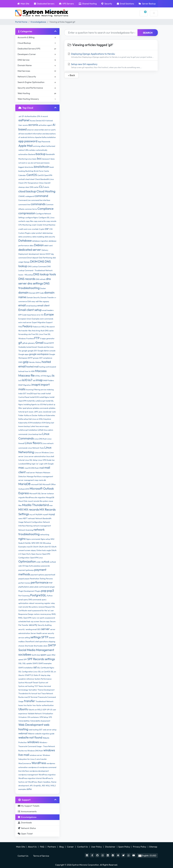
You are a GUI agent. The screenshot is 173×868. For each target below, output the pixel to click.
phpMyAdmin (24, 587)
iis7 (30, 380)
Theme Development (46, 690)
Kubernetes (23, 423)
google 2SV (32, 351)
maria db (42, 480)
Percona (49, 579)
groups (36, 358)
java (41, 412)
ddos (32, 245)
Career (70, 847)
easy (33, 301)
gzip (26, 362)
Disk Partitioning (46, 258)
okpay (33, 550)
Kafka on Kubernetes (47, 415)
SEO (39, 629)
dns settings (35, 283)
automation (23, 154)
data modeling (38, 237)
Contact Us (83, 847)
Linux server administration (35, 456)
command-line (24, 204)
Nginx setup (45, 539)
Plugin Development (26, 591)
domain (23, 292)
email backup (32, 306)
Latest (33, 426)
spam (43, 655)
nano (20, 518)
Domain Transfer (47, 297)
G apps (43, 338)
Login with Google (46, 464)
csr (47, 229)
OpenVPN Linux (36, 558)
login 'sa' (35, 464)
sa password (50, 618)
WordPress (39, 763)
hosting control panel (48, 367)
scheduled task (24, 621)
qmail (21, 600)
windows (33, 742)
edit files (39, 301)
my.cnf (32, 514)
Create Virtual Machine (46, 225)
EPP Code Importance (27, 315)
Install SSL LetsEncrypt (36, 401)
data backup (47, 233)
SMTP (52, 645)
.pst (20, 116)
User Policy (97, 847)
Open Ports (26, 554)
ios (38, 404)
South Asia (36, 655)
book (52, 167)
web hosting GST (36, 730)
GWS (20, 362)
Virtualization (48, 714)
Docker (43, 288)
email (22, 305)
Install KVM (34, 397)
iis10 (25, 380)
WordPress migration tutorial (30, 778)
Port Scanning (24, 596)
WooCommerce (25, 763)
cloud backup (27, 191)
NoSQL (28, 543)
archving (37, 146)
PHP (51, 583)
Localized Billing (25, 464)
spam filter (51, 655)
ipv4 (26, 412)
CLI (41, 187)
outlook (45, 562)
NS (41, 543)
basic (34, 159)
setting (27, 638)
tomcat (34, 693)
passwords (45, 566)
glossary (31, 343)
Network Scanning (26, 530)
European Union (25, 319)
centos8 (21, 179)
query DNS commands (32, 600)
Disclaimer (111, 847)
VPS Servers (66, 4)
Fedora (27, 326)
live (53, 460)
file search (51, 327)
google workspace (39, 354)
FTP (37, 338)
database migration (40, 241)
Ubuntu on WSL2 (35, 710)
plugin (52, 587)
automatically (42, 150)
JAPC (36, 412)
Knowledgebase (38, 22)
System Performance (43, 679)
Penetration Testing (38, 579)
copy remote (51, 221)
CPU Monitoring (25, 225)
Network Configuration (33, 522)
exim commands (47, 319)
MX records (31, 509)
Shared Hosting (88, 4)
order (39, 562)
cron (29, 229)
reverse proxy (46, 614)
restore (37, 614)
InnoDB (30, 394)
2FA (39, 116)
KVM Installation (35, 423)
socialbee (25, 654)
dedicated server (30, 250)
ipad (25, 408)
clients (47, 187)
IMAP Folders (49, 380)
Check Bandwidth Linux (44, 179)
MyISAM (39, 514)
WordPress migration (47, 775)
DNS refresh (41, 279)
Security (107, 4)
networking (45, 535)
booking (22, 171)
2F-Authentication (29, 116)
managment (29, 480)
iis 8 (20, 380)
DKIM (34, 261)
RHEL (54, 614)
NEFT (25, 518)
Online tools (41, 550)
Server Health (36, 633)
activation (43, 125)
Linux (41, 430)
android (24, 137)
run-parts (40, 618)
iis (53, 375)
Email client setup (30, 310)
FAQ (20, 327)
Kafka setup (23, 419)
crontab (35, 229)
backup (41, 154)
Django (27, 262)
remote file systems (30, 607)
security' (22, 629)
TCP (36, 686)
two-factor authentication (43, 705)
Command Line (25, 200)
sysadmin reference (26, 679)
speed (21, 659)
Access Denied (36, 121)
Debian (39, 245)
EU (42, 315)
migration (42, 497)
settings (36, 637)
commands (38, 204)
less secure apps (42, 426)
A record (44, 116)
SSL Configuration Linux (28, 672)
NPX (38, 543)
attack (43, 146)
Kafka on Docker (31, 415)
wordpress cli (33, 767)
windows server (36, 755)
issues (31, 412)
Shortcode (29, 646)
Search (148, 33)
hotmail (21, 371)
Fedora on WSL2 (39, 327)
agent (50, 125)
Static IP (37, 675)
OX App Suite (28, 566)
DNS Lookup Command (37, 266)
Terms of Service (41, 856)
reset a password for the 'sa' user (41, 611)
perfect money (24, 583)
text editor (33, 690)
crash (34, 225)
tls (30, 693)
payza (27, 579)
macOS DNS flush (32, 468)
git (20, 343)
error (39, 315)
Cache (46, 171)
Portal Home (21, 22)
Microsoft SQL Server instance (42, 493)
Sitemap (153, 847)
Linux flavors (33, 443)
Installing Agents (30, 404)
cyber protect (37, 233)
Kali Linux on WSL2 (36, 419)
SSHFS (35, 663)
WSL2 (48, 786)
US (51, 710)
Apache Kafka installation (45, 137)
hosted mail (32, 367)
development (34, 254)
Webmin (31, 734)
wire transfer (42, 759)
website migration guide (45, 734)
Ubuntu (23, 709)
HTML (38, 376)
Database (25, 240)
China (41, 183)
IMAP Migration (25, 385)
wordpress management (28, 775)
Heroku (32, 362)
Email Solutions (125, 4)
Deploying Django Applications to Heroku (111, 55)
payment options (37, 575)
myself (45, 514)
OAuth (36, 547)
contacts (22, 221)
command (41, 196)
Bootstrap (29, 171)
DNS (41, 261)
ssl (35, 667)
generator (50, 338)
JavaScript (47, 412)
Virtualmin (23, 717)
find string (36, 331)
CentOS (32, 175)
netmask (31, 518)
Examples (36, 319)
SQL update (27, 663)
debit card (48, 245)
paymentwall (50, 575)
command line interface (41, 200)
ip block (50, 404)
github (25, 343)
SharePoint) (30, 642)
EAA (29, 301)
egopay (46, 301)
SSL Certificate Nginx (46, 668)
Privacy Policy (140, 847)
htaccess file (26, 375)
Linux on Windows (42, 452)
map (36, 480)
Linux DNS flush (41, 439)
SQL (20, 663)
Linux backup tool (35, 434)
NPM (33, 543)
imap (39, 380)
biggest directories (26, 167)
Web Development (31, 725)
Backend (32, 154)
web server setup (50, 730)
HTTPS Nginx (46, 376)
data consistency (25, 237)
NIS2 (52, 539)
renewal (41, 607)
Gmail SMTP (49, 343)
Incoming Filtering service (36, 390)
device (42, 254)
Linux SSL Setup (31, 460)
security (33, 625)
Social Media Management (36, 650)
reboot (32, 603)
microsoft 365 (36, 484)
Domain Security (33, 297)
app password (28, 141)
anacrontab (39, 130)
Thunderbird (23, 693)
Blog (62, 847)
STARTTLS (29, 675)
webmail (23, 733)
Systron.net (44, 683)
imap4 (36, 385)
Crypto (42, 229)
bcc (39, 158)
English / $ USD (147, 856)
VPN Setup (44, 717)
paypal (21, 579)
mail (42, 468)
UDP (44, 710)
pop (44, 591)
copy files (30, 221)
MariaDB (24, 484)
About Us (32, 847)
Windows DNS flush (35, 751)
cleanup (22, 187)
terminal (47, 686)
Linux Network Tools (36, 448)
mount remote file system (38, 501)
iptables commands (41, 408)
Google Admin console (46, 351)
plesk (32, 587)
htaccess (41, 371)
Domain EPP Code (36, 293)
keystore (48, 419)
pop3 (50, 591)
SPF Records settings (41, 659)
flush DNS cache (47, 331)
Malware (39, 473)
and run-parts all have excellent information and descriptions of (37, 133)
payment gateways (26, 570)
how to (28, 371)
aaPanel (24, 120)
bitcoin (45, 167)
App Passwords (44, 142)
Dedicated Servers (44, 4)
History (38, 362)
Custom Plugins (25, 233)
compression (27, 213)
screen (37, 621)
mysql (52, 514)
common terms (31, 209)
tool (39, 693)
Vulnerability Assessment (40, 721)
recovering (39, 603)
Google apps (23, 354)
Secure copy (45, 621)
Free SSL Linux (37, 334)
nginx (22, 539)
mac (21, 468)
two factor (28, 705)
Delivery (45, 250)
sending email (31, 629)
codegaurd (30, 196)
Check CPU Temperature (28, 183)
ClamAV (47, 183)
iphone (30, 408)
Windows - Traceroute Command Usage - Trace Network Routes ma (37, 747)
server (45, 629)
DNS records (27, 279)
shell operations (42, 642)
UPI (48, 710)
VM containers (33, 717)
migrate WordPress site (28, 497)
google (25, 351)
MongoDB (50, 497)
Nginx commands (33, 539)
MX (21, 509)
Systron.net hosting (26, 686)
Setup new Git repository (111, 66)
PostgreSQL (38, 595)
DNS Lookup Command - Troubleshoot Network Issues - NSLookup (35, 271)
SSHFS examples (45, 663)
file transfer (23, 331)
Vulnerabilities (24, 721)
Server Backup (147, 4)
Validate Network (35, 714)
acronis (33, 125)
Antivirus (31, 137)
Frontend (30, 338)
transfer (30, 701)
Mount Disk (23, 501)
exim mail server (25, 322)
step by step (45, 675)
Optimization (27, 561)
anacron (31, 130)
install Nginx (44, 397)
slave (45, 646)
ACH (44, 121)
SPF (25, 659)
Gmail (39, 343)
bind (37, 167)
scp (32, 621)
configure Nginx (31, 218)
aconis (25, 125)
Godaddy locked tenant (28, 347)
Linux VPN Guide (45, 460)
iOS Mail (43, 404)
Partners (52, 847)
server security (48, 633)
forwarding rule (25, 334)
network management (42, 526)
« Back (71, 75)
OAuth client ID (45, 547)
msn (51, 505)
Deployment (23, 254)
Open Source (36, 554)
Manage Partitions (34, 476)
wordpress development (39, 771)
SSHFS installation (26, 668)
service (21, 638)
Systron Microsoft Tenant (28, 683)
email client (43, 305)
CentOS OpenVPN (45, 175)
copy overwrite (40, 221)
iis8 (34, 380)
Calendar (22, 175)
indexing (50, 390)
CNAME (22, 196)
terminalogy (23, 690)
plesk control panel (42, 587)
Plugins (38, 591)
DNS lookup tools (45, 274)
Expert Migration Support (42, 322)
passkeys (37, 566)
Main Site (23, 4)
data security (50, 237)
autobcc (33, 150)
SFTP (45, 637)
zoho (29, 789)
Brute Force (39, 171)
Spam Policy (124, 847)
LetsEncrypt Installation (28, 430)
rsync (34, 618)
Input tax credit (39, 394)
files (30, 331)
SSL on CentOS (44, 672)
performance (40, 582)
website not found (30, 737)
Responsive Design (26, 614)
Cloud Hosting (46, 191)
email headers (48, 310)
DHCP (48, 254)
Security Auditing (45, 625)
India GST (22, 394)
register (47, 603)
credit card (23, 229)
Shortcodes (38, 646)
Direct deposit (33, 258)
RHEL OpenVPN (25, 618)
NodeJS (21, 543)
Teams (41, 686)
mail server (31, 473)
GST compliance (46, 358)
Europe (49, 314)
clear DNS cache (32, 187)
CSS (51, 229)
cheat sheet (30, 179)
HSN (33, 371)
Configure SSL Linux (46, 218)
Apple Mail (25, 146)
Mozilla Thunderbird (35, 505)
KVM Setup (46, 423)
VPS (50, 717)
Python (50, 596)
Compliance (45, 209)
